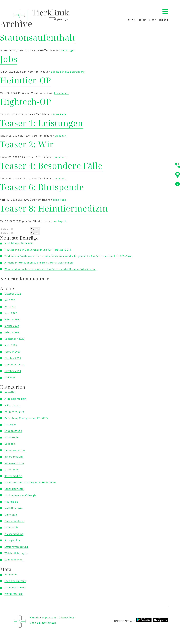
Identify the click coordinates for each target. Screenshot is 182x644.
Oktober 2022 (13, 294)
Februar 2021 (12, 332)
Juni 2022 (10, 307)
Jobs (9, 59)
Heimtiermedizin (15, 450)
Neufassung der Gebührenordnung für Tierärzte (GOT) (38, 250)
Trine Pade (60, 114)
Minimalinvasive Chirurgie (21, 495)
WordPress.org (14, 594)
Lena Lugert (68, 50)
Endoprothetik (13, 431)
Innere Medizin (14, 457)
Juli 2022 (10, 300)
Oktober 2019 (13, 358)
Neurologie (11, 502)
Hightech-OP (26, 102)
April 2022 (11, 313)
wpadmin (61, 136)
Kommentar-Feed (15, 587)
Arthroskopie (12, 405)
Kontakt (35, 618)
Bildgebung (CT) (14, 412)
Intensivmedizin (14, 463)
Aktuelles (10, 392)
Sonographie (12, 540)
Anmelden (11, 575)
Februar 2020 (12, 352)
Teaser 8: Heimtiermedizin (54, 208)
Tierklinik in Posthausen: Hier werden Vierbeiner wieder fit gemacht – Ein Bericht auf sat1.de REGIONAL (68, 256)
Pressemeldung (14, 534)
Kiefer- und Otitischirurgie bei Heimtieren (30, 482)
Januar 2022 (12, 326)
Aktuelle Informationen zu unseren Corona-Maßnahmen (39, 263)
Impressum (49, 618)
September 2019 (14, 365)
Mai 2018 (10, 377)
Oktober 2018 (13, 371)
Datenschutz (66, 618)
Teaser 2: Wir (27, 144)
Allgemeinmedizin (15, 399)
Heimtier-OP (26, 80)
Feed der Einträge (15, 581)
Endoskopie (12, 437)
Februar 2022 (12, 319)
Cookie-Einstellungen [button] (43, 623)
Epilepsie (10, 444)
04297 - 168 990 (158, 20)
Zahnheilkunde (14, 560)
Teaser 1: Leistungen (42, 123)
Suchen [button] (35, 229)
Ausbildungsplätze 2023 (19, 243)
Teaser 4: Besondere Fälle (51, 166)
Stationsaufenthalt (38, 37)
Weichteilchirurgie (16, 553)
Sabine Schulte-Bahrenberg (68, 72)
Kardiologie (12, 470)
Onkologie (11, 515)
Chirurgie (10, 424)
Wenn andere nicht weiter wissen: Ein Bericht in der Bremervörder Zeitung (50, 269)
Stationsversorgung (16, 547)
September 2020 (14, 339)
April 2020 (11, 345)
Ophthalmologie (14, 521)
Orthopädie (11, 527)
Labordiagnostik (14, 489)
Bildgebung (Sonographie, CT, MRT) (26, 418)
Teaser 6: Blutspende (42, 187)
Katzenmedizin (13, 476)
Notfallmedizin (14, 508)
